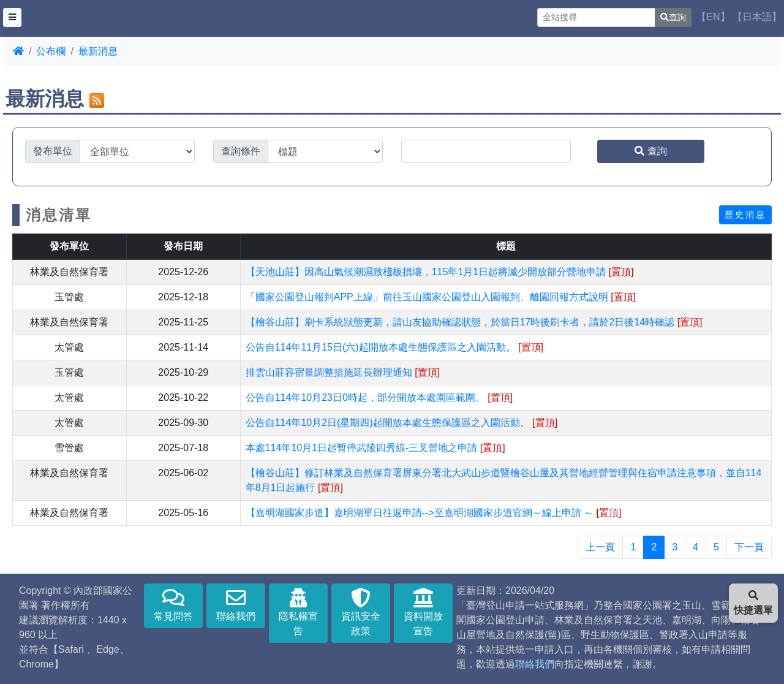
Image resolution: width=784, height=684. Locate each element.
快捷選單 (753, 603)
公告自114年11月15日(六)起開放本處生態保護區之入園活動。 (394, 347)
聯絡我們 (236, 605)
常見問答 (173, 605)
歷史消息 (745, 215)
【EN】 (713, 17)
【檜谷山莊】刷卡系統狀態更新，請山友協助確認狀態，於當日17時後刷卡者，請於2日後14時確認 (474, 322)
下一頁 (749, 547)
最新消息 (98, 51)
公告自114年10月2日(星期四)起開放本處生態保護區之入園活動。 (401, 423)
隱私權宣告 (298, 612)
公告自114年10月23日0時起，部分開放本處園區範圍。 (379, 397)
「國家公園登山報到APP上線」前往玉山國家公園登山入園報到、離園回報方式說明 (441, 297)
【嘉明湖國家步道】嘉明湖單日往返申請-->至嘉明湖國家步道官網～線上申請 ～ (434, 513)
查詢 (673, 17)
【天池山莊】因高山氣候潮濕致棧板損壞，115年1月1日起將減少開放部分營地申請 (440, 272)
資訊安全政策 (361, 612)
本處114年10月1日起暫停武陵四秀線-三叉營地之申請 (375, 448)
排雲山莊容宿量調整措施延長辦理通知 (343, 372)
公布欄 (51, 51)
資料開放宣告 (423, 612)
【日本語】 (757, 17)
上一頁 (600, 547)
